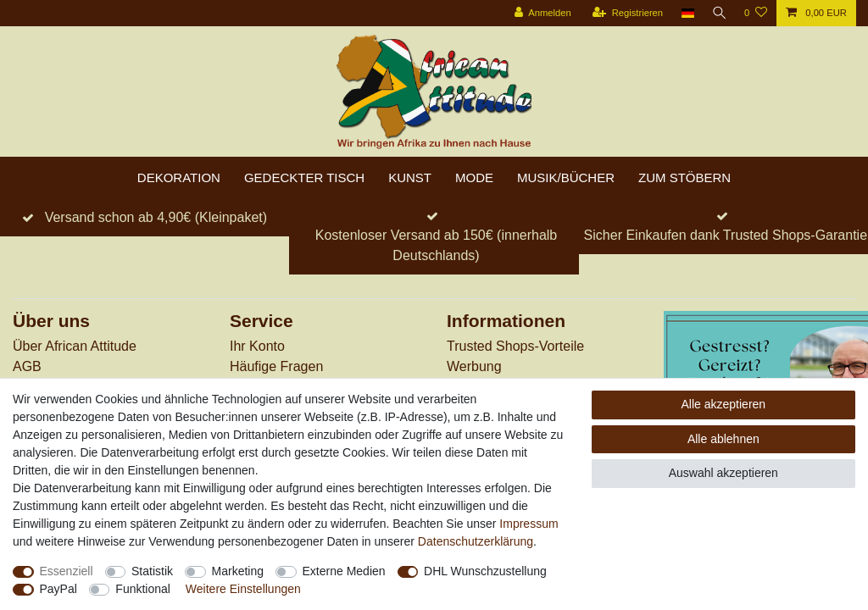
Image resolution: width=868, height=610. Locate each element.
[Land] (684, 13)
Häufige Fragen (276, 366)
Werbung (474, 366)
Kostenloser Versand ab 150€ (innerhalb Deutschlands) (437, 245)
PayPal (58, 589)
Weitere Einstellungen (243, 589)
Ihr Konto (257, 346)
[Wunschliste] (756, 13)
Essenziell (67, 571)
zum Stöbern (684, 177)
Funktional (143, 589)
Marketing (238, 571)
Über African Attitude (75, 346)
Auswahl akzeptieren (723, 473)
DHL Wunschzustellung (485, 571)
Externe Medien (344, 571)
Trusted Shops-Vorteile (515, 346)
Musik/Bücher (566, 177)
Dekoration (179, 177)
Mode (474, 177)
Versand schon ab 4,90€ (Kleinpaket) (156, 217)
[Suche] (718, 13)
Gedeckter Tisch (304, 177)
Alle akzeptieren (724, 404)
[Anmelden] (540, 13)
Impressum (529, 524)
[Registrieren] (624, 13)
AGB (27, 366)
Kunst (410, 177)
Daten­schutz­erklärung (476, 541)
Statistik (152, 571)
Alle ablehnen (723, 439)
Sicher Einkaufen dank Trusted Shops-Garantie (726, 235)
